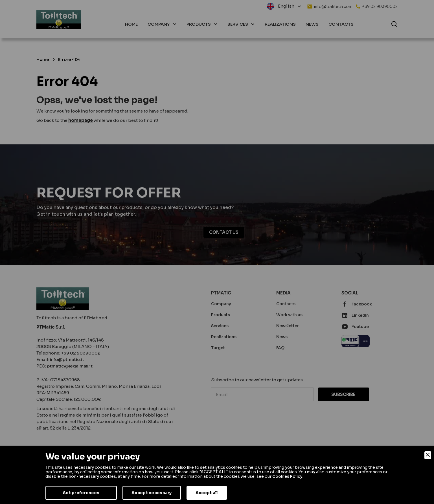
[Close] (428, 455)
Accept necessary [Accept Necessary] (152, 493)
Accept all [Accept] (207, 493)
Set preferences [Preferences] (81, 493)
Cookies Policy (287, 476)
